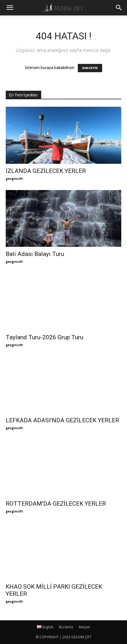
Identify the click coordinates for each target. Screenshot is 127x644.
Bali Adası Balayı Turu (35, 254)
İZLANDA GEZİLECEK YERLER (46, 171)
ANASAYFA (90, 68)
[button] (119, 8)
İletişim (84, 627)
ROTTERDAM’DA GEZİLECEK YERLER (56, 504)
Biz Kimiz (66, 627)
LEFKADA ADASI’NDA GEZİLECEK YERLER (62, 420)
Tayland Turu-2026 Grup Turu (44, 337)
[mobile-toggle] (10, 8)
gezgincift (14, 178)
